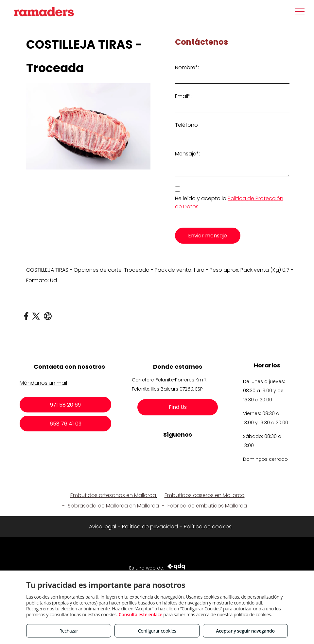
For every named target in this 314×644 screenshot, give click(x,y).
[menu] (300, 11)
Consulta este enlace (140, 614)
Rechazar (69, 631)
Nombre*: (187, 67)
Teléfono (186, 125)
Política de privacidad (150, 527)
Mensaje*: (187, 154)
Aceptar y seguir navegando (245, 631)
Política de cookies (208, 527)
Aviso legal (103, 527)
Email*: (183, 96)
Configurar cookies (157, 631)
